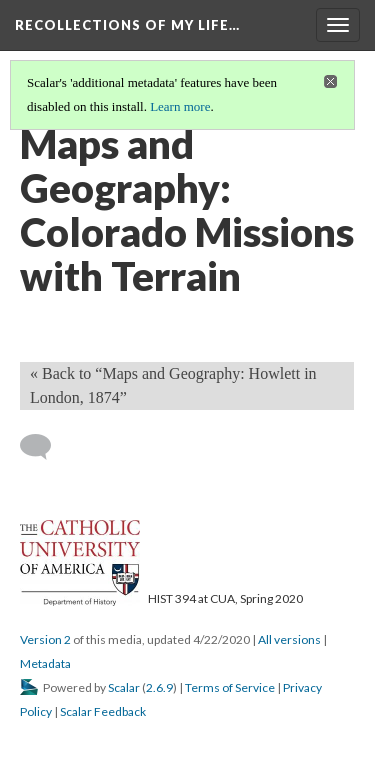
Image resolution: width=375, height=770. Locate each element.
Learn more (180, 106)
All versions (289, 639)
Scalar (124, 687)
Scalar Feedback (103, 711)
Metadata (45, 663)
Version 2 (45, 639)
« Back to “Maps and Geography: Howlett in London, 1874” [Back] (173, 385)
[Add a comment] (44, 447)
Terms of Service (230, 687)
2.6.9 (159, 687)
